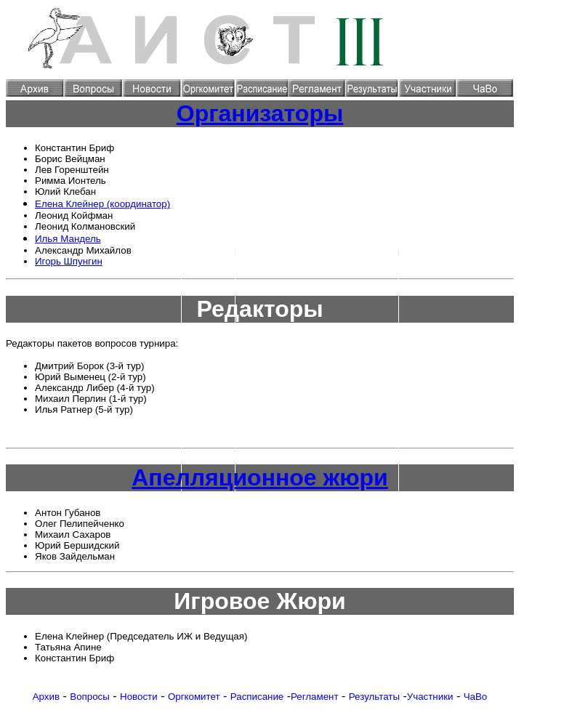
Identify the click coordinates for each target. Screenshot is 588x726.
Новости (139, 697)
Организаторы (260, 113)
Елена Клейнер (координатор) (102, 204)
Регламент (315, 697)
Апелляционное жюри (260, 477)
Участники (430, 697)
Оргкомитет (194, 697)
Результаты (374, 697)
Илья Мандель (68, 239)
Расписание (257, 697)
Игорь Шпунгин (69, 261)
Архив (46, 697)
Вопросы (90, 697)
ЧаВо (476, 697)
